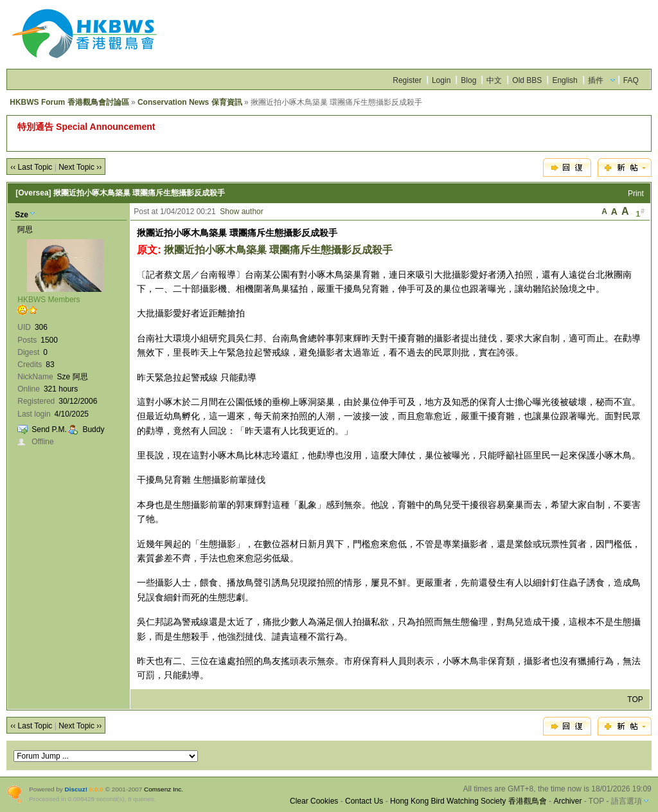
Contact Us (364, 801)
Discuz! (76, 789)
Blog (468, 80)
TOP (635, 699)
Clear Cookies (314, 801)
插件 (596, 80)
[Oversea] (33, 193)
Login (441, 80)
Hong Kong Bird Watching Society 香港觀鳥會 (468, 801)
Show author (241, 212)
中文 (494, 80)
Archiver (567, 801)
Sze (22, 215)
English (565, 80)
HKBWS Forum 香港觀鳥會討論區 (69, 102)
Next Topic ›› (80, 167)
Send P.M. (49, 429)
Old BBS (527, 80)
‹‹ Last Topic (31, 167)
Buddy (93, 429)
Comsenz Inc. (164, 789)
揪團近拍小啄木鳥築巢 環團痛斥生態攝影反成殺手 (278, 250)
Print (636, 194)
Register (407, 80)
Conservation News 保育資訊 (190, 102)
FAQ (631, 80)
